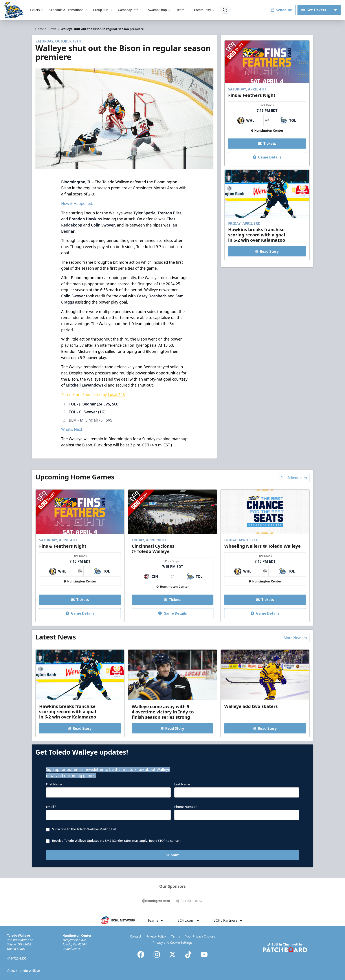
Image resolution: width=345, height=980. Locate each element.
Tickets (37, 10)
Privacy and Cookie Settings (173, 942)
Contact (136, 936)
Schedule (281, 10)
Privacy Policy (156, 936)
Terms (176, 936)
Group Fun (103, 10)
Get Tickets (314, 10)
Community (205, 10)
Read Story (267, 251)
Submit (173, 855)
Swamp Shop (160, 10)
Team (183, 10)
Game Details (267, 157)
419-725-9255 (17, 958)
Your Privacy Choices (200, 936)
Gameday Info (130, 10)
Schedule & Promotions (68, 10)
